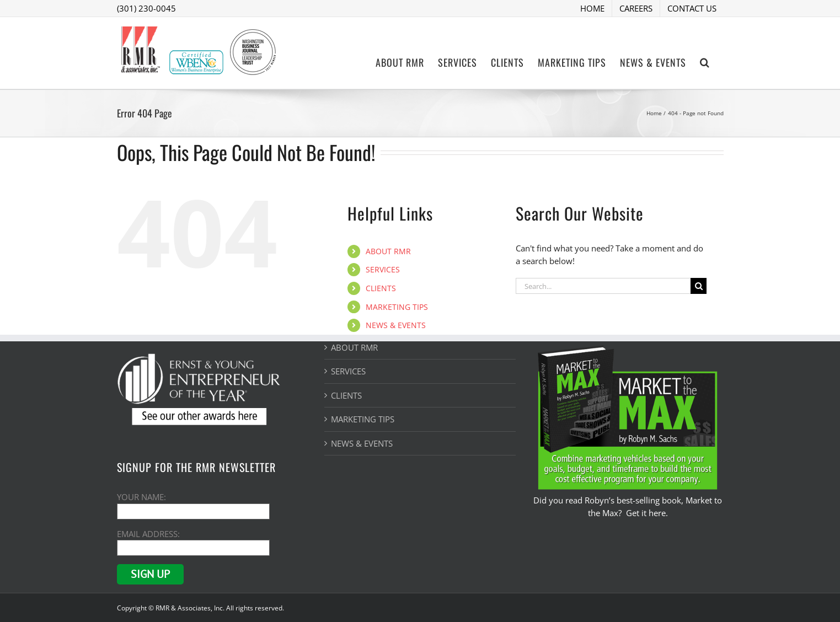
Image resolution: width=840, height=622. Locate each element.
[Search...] (603, 286)
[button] (705, 61)
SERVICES (383, 269)
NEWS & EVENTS (396, 325)
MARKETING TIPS (397, 307)
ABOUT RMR (388, 251)
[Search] (699, 286)
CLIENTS (381, 288)
